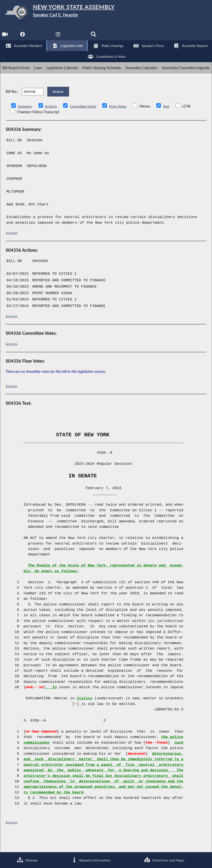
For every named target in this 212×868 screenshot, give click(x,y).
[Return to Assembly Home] (68, 13)
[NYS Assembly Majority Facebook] (23, 37)
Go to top (12, 248)
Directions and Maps (164, 860)
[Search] (96, 37)
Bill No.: (12, 104)
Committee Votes (85, 122)
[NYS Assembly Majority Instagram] (59, 37)
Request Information (90, 860)
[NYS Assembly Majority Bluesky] (77, 37)
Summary (25, 122)
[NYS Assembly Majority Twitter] (41, 37)
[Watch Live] (5, 37)
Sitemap (27, 860)
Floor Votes (121, 122)
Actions (52, 122)
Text (170, 122)
